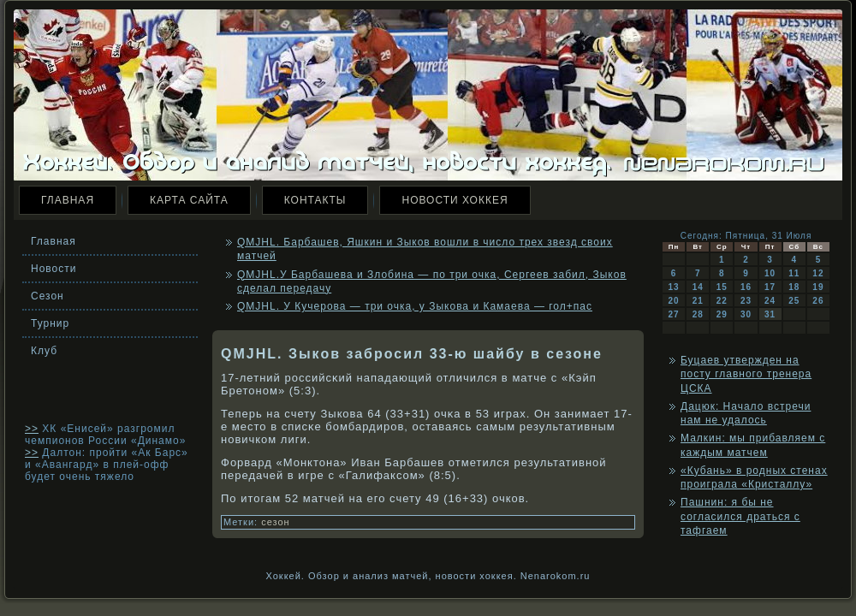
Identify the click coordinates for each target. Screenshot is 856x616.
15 (722, 287)
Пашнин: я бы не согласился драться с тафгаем (740, 516)
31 (770, 314)
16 (746, 287)
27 (674, 314)
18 (794, 287)
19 (818, 287)
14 (698, 287)
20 (674, 301)
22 (722, 301)
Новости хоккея (455, 200)
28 (698, 314)
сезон (276, 522)
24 (770, 301)
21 (698, 301)
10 (770, 273)
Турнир (50, 323)
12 (818, 273)
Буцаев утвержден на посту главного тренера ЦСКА (746, 374)
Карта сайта (189, 200)
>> (32, 429)
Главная (68, 200)
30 (746, 314)
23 (746, 301)
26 (818, 301)
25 (794, 301)
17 (770, 287)
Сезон (48, 296)
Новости (53, 269)
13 (674, 287)
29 (722, 314)
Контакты (315, 200)
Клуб (44, 351)
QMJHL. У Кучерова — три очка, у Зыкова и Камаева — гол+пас (415, 306)
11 (794, 273)
